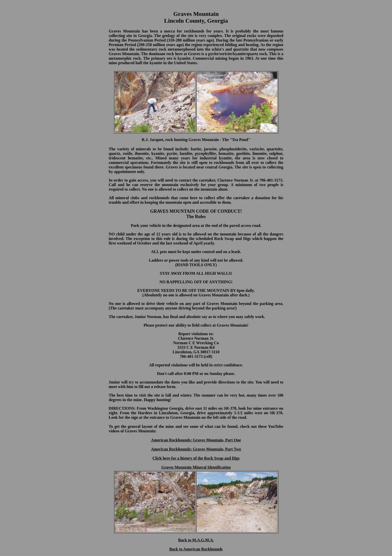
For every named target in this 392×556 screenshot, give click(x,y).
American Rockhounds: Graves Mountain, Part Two (196, 449)
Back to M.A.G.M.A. (196, 540)
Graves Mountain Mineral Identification (196, 467)
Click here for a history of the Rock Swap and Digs (196, 458)
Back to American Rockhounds (196, 549)
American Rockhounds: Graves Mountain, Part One (196, 440)
